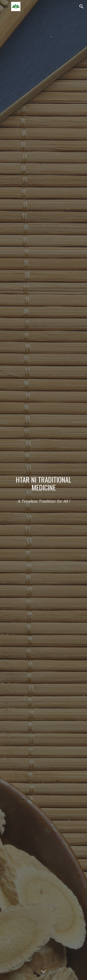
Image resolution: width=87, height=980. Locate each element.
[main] (44, 484)
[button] (6, 6)
